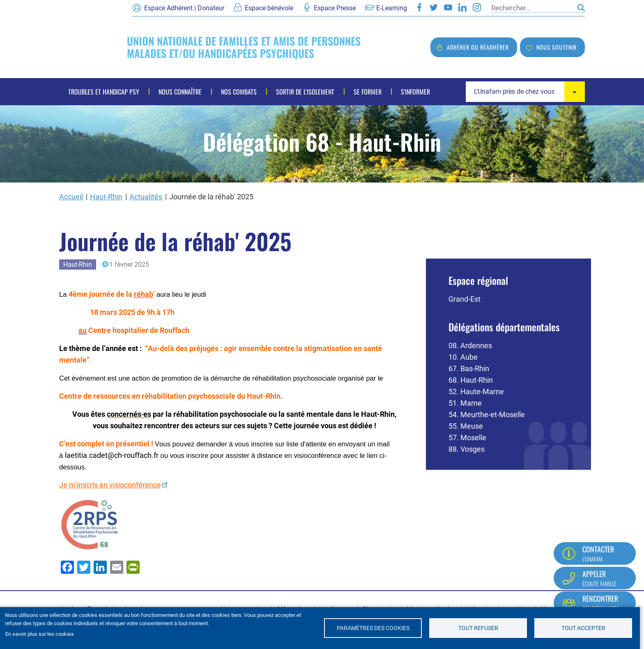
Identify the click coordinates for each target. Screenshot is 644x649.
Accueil (71, 197)
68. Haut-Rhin (471, 380)
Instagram (477, 7)
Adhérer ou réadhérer (478, 47)
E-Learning (392, 8)
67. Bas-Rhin (469, 368)
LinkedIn (462, 7)
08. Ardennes (470, 345)
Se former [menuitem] (368, 92)
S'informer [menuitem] (415, 92)
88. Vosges (467, 449)
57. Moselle (467, 438)
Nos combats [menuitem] (239, 92)
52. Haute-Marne (476, 391)
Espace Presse (335, 8)
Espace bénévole (269, 8)
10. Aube (463, 357)
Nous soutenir (557, 47)
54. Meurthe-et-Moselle (487, 415)
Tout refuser (478, 628)
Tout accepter (583, 628)
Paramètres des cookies (373, 628)
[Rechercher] (532, 8)
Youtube (448, 7)
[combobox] (525, 92)
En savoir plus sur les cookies (40, 634)
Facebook (419, 7)
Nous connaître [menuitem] (180, 92)
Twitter (434, 7)
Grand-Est (465, 299)
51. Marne (465, 403)
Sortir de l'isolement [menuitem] (305, 92)
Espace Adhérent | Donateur (184, 8)
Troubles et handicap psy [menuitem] (104, 92)
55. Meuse (466, 426)
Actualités (146, 197)
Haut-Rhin (106, 197)
